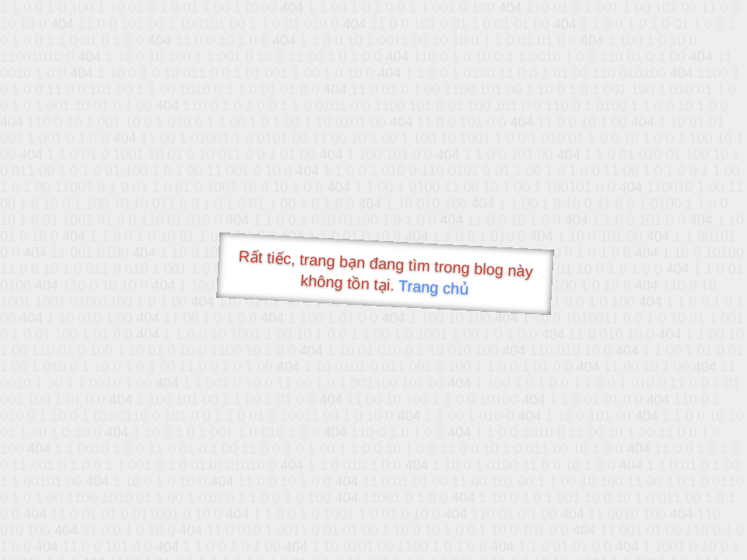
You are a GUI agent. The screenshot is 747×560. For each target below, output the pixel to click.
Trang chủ (434, 287)
